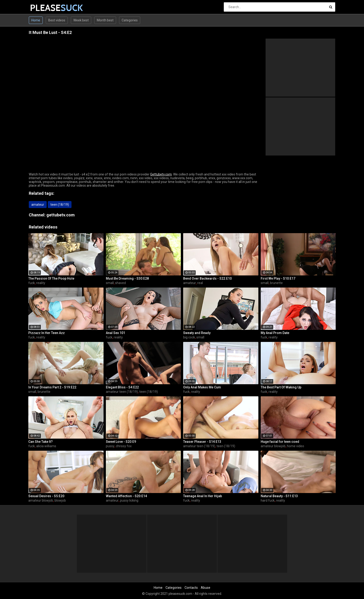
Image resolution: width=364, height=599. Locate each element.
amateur (38, 205)
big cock (189, 337)
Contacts (191, 588)
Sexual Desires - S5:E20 (46, 496)
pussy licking (129, 500)
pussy (110, 446)
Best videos (57, 20)
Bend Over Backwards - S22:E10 (207, 278)
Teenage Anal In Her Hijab (203, 496)
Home (36, 20)
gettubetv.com (61, 215)
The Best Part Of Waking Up (281, 387)
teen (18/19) (60, 205)
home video (296, 446)
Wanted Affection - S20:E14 (126, 496)
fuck (32, 283)
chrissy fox (124, 446)
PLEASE (42, 8)
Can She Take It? (41, 442)
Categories (130, 20)
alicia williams (46, 446)
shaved (120, 283)
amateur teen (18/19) (122, 392)
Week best (81, 20)
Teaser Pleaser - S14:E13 (202, 442)
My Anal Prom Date (275, 333)
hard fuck (268, 500)
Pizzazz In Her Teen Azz (47, 333)
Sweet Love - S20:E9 (121, 442)
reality (41, 283)
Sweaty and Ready (197, 333)
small (110, 283)
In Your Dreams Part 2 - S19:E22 (52, 387)
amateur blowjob (273, 446)
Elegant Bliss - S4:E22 (122, 387)
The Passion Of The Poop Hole (51, 278)
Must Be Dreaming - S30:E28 (127, 278)
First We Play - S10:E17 (278, 278)
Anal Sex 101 (115, 333)
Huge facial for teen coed (280, 442)
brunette (276, 283)
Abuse (206, 588)
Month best (105, 20)
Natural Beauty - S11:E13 (279, 496)
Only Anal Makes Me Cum (202, 387)
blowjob (60, 500)
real (200, 283)
